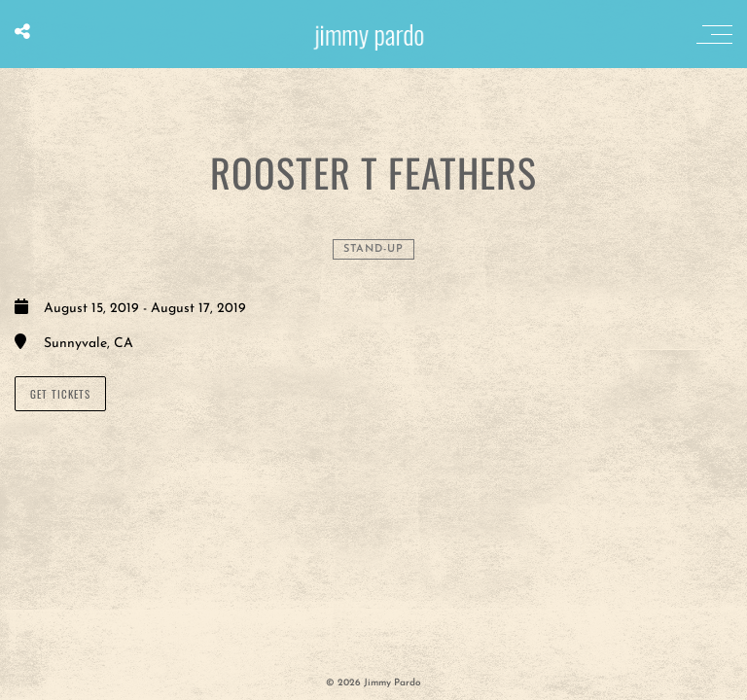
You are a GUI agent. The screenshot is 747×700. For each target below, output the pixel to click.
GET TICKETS (60, 394)
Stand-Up (373, 249)
